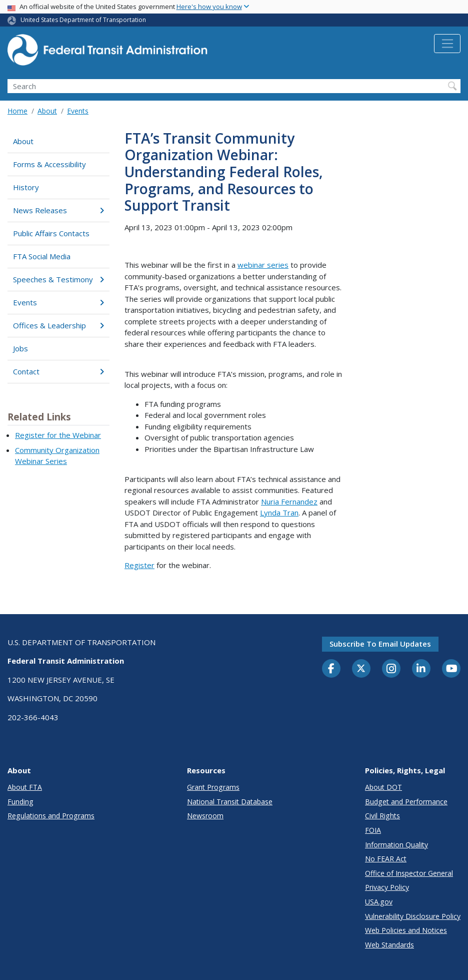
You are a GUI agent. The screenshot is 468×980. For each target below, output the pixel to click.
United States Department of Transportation (83, 20)
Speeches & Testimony (58, 279)
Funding (20, 802)
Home (17, 111)
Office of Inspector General (409, 873)
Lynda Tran (279, 513)
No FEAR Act (386, 859)
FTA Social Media (42, 256)
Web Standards (389, 945)
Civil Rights (382, 816)
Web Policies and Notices (406, 930)
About (47, 111)
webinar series (263, 265)
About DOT (383, 787)
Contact (58, 371)
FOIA (373, 830)
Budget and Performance (406, 802)
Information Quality (396, 845)
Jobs (20, 348)
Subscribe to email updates (380, 644)
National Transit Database (230, 802)
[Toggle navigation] (447, 44)
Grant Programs (213, 787)
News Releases (58, 210)
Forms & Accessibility (49, 164)
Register (139, 565)
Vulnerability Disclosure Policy (413, 916)
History (26, 187)
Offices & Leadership (58, 325)
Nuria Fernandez (289, 502)
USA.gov (379, 902)
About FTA (25, 787)
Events (78, 111)
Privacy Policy (387, 887)
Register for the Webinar (58, 435)
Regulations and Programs (51, 816)
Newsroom (205, 816)
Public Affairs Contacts (51, 233)
